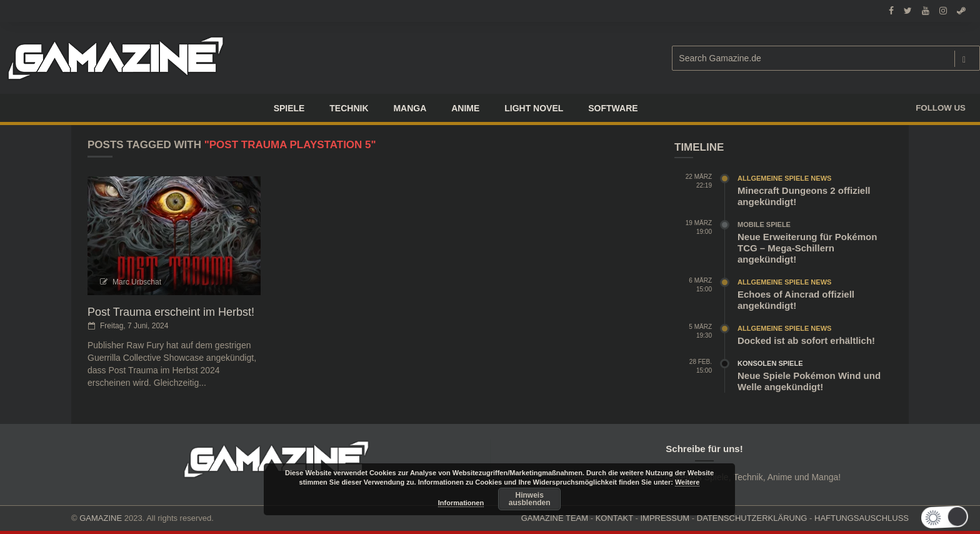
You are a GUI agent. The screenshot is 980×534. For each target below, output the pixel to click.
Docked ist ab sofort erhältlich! (806, 340)
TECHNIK (349, 108)
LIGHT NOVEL (534, 108)
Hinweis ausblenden (530, 499)
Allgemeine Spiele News (784, 178)
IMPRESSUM (665, 518)
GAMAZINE (101, 518)
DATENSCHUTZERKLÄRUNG (752, 518)
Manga (410, 108)
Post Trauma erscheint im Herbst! (171, 312)
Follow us (941, 108)
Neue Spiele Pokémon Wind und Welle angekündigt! (809, 381)
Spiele (289, 108)
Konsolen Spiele (770, 363)
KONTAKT (614, 518)
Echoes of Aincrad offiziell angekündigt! (796, 300)
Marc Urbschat (137, 282)
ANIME (465, 108)
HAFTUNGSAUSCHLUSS (862, 518)
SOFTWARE (613, 108)
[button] (950, 517)
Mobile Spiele (764, 224)
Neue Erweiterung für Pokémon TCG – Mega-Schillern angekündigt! (807, 248)
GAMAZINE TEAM (555, 518)
